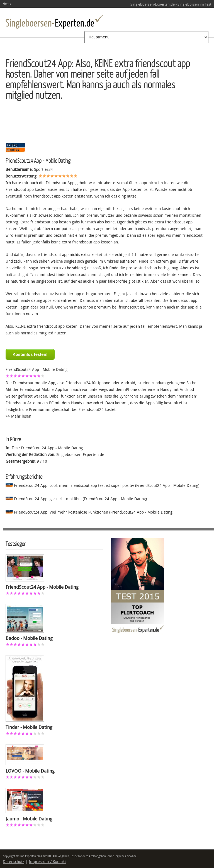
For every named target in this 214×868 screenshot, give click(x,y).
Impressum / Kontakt (47, 862)
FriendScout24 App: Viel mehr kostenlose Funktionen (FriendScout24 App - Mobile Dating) (89, 512)
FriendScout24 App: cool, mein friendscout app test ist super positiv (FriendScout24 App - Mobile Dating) (102, 486)
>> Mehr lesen (18, 416)
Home (7, 4)
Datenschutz (14, 862)
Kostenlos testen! (30, 354)
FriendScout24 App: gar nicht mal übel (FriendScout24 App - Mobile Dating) (76, 499)
